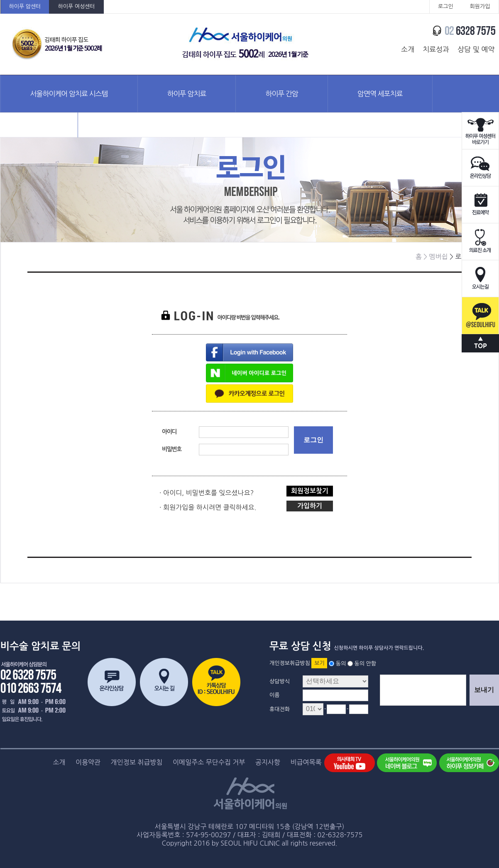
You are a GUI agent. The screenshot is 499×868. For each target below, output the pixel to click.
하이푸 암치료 (187, 94)
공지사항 (268, 762)
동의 (341, 663)
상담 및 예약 (476, 49)
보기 (319, 663)
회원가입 (480, 6)
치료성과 (436, 49)
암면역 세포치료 (380, 94)
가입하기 (310, 506)
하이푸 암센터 (25, 6)
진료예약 (480, 205)
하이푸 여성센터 (76, 6)
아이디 (169, 432)
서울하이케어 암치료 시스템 (69, 94)
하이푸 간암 (282, 94)
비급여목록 (306, 762)
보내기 (484, 690)
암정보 (39, 131)
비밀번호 (172, 449)
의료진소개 (480, 242)
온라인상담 (480, 168)
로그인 (446, 6)
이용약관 (88, 762)
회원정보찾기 (310, 491)
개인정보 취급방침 (137, 762)
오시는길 (480, 279)
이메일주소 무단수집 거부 (209, 762)
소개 (408, 49)
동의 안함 (365, 663)
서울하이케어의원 (246, 44)
